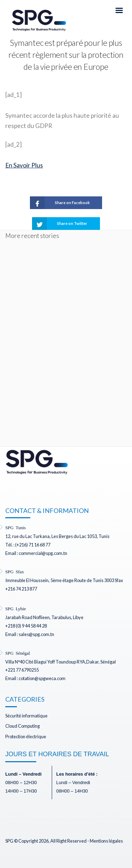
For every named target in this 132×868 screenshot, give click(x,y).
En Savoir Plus (24, 165)
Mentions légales (106, 841)
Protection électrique (26, 736)
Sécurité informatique (26, 716)
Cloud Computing (23, 726)
